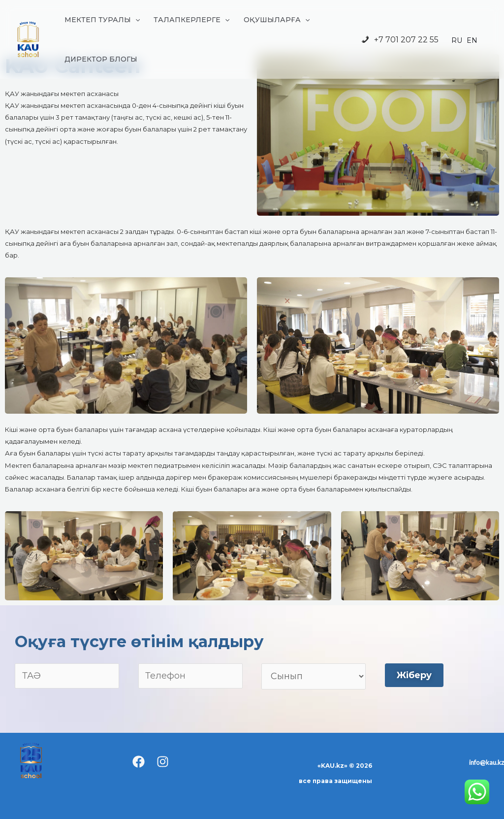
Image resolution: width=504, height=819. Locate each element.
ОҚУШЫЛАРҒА (277, 20)
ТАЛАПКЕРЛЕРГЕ (191, 20)
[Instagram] (163, 762)
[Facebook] (139, 762)
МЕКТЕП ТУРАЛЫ (102, 20)
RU (457, 40)
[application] (135, 20)
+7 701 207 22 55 (399, 40)
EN (472, 40)
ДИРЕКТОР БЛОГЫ (101, 59)
